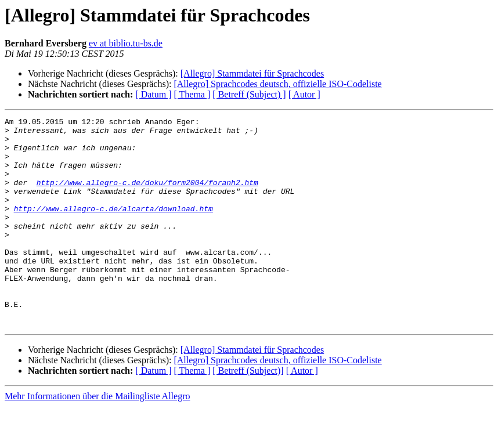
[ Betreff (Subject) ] (249, 94)
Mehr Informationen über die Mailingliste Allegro (97, 438)
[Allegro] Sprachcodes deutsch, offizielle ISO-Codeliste (277, 84)
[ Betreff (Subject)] (248, 412)
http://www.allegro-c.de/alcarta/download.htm (113, 227)
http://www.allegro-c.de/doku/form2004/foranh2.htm (147, 196)
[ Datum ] (153, 94)
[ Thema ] (192, 94)
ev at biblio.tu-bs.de (126, 43)
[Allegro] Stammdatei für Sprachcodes (252, 73)
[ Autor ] (304, 94)
